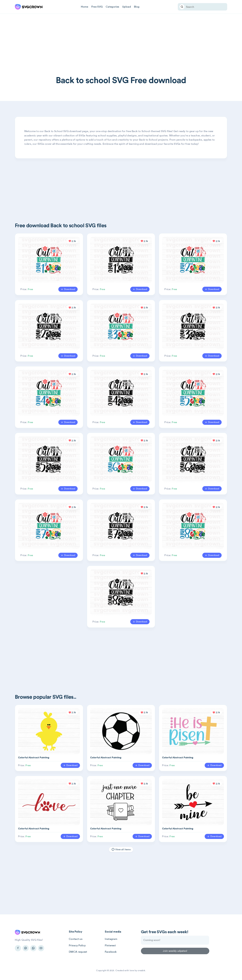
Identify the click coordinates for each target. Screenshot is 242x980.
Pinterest (110, 945)
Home (85, 7)
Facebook (111, 952)
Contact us (76, 939)
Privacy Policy (77, 945)
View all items (121, 850)
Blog (137, 7)
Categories (112, 7)
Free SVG (97, 7)
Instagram (111, 939)
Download (68, 289)
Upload (127, 7)
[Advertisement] (121, 52)
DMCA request (78, 952)
